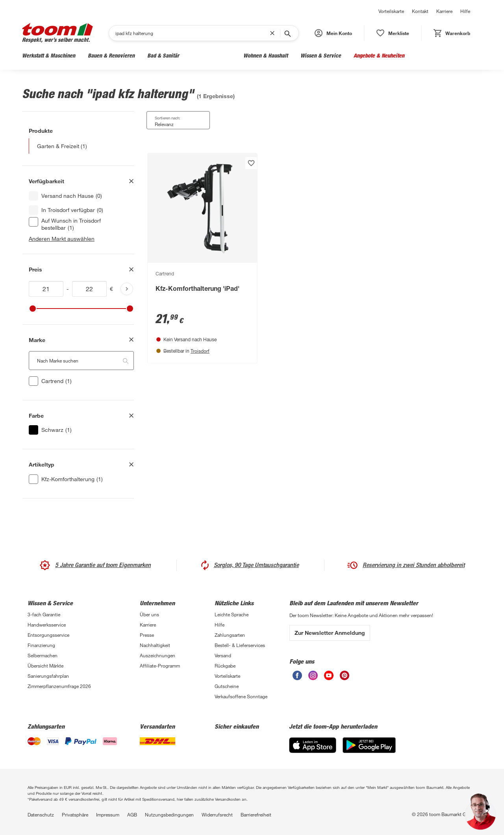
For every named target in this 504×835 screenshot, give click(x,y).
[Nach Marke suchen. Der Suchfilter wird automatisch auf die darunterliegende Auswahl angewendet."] (81, 361)
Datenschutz (41, 815)
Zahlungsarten (230, 635)
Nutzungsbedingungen (169, 815)
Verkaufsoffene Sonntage (241, 696)
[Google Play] (369, 745)
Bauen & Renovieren (111, 55)
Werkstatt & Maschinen (49, 55)
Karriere (444, 11)
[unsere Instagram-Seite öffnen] (313, 675)
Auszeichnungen (157, 655)
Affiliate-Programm (160, 666)
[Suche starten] (287, 33)
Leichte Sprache (232, 614)
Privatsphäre (75, 815)
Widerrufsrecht (217, 815)
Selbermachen (43, 655)
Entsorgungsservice (48, 635)
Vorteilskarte (391, 11)
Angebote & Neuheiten (379, 55)
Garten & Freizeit (211, 55)
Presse (147, 635)
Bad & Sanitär (163, 55)
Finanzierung (41, 645)
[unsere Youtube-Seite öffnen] (329, 675)
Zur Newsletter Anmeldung (330, 633)
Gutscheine (227, 686)
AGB (132, 815)
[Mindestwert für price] (46, 289)
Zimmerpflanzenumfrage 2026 (59, 686)
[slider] (33, 309)
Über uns (149, 614)
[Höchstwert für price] (89, 289)
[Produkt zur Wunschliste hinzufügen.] (251, 163)
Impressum (108, 815)
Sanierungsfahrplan (48, 676)
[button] (333, 33)
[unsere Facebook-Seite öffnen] (297, 675)
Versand (223, 655)
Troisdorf (200, 351)
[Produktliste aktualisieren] (127, 289)
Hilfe (465, 11)
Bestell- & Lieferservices (240, 645)
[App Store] (313, 745)
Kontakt (420, 11)
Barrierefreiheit (256, 815)
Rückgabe (225, 666)
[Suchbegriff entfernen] (274, 33)
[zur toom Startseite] (57, 33)
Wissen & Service (321, 55)
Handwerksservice (47, 625)
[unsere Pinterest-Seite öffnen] (345, 675)
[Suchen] (193, 33)
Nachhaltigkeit (155, 645)
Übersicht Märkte (45, 666)
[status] (393, 33)
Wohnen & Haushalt (266, 55)
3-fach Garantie (44, 614)
